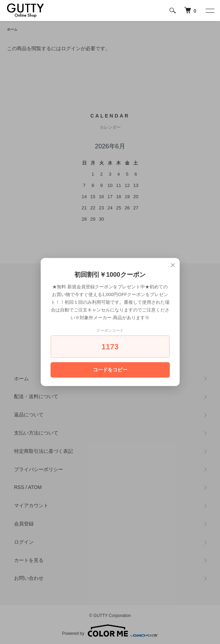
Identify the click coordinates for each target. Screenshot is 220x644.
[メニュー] (209, 11)
